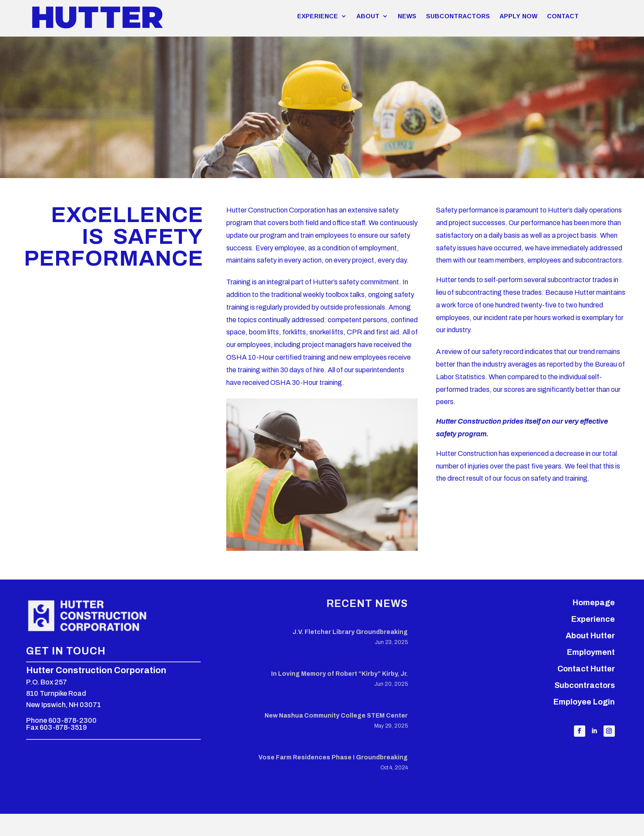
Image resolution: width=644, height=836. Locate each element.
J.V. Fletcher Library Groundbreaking (350, 632)
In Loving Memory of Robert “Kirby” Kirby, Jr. (339, 674)
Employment (591, 652)
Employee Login (584, 702)
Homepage (594, 603)
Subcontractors (585, 685)
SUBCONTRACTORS (458, 16)
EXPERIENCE (318, 16)
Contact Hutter (586, 669)
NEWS (407, 16)
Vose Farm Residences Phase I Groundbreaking (333, 757)
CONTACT (563, 16)
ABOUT (368, 16)
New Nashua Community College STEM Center (336, 716)
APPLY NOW (518, 16)
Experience (593, 619)
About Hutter (590, 636)
